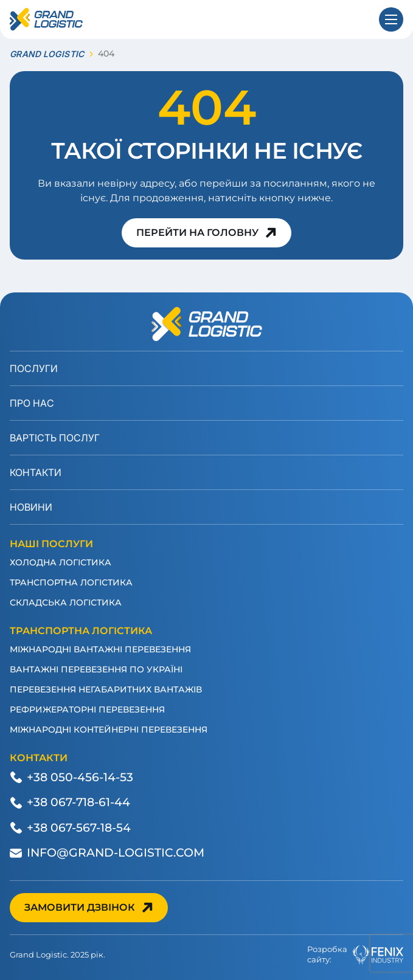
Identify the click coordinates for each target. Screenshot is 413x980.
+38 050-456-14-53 (80, 777)
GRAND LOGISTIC (47, 54)
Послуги (34, 368)
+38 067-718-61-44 (78, 802)
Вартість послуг (55, 438)
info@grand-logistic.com (116, 853)
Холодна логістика (61, 562)
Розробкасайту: (355, 955)
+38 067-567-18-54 (79, 828)
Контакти (36, 472)
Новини (31, 507)
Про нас (32, 403)
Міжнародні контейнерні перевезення (109, 730)
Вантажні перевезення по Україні (96, 669)
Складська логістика (66, 602)
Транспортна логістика (71, 582)
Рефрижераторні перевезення (87, 709)
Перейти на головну (197, 233)
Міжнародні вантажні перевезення (100, 649)
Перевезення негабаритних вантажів (106, 689)
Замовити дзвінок (80, 907)
